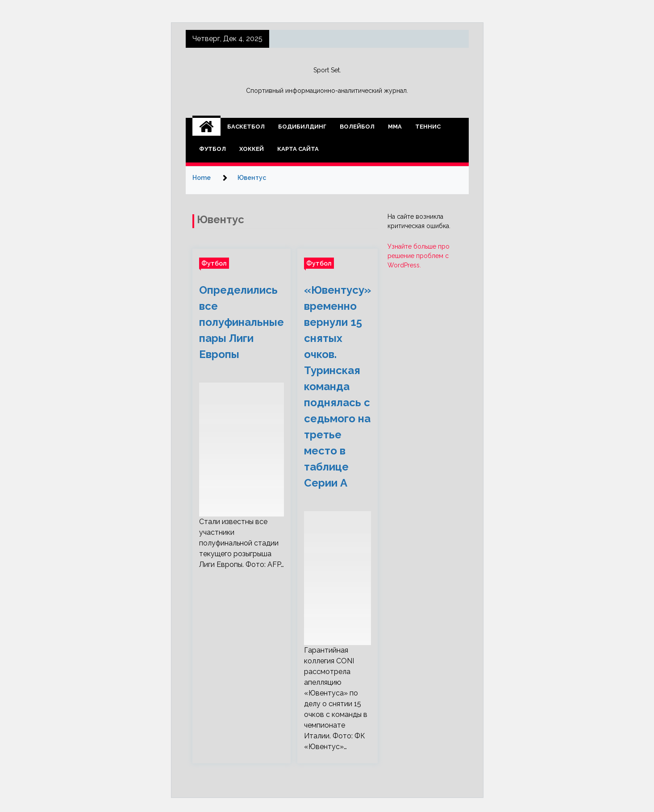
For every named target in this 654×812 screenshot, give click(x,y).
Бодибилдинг (302, 127)
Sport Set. (327, 70)
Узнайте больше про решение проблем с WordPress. (419, 256)
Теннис (428, 127)
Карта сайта (298, 149)
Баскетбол (246, 127)
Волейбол (357, 127)
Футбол (212, 149)
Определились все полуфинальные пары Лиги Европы (242, 322)
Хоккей (252, 149)
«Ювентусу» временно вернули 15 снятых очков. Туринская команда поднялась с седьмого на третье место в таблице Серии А (337, 386)
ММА (395, 127)
